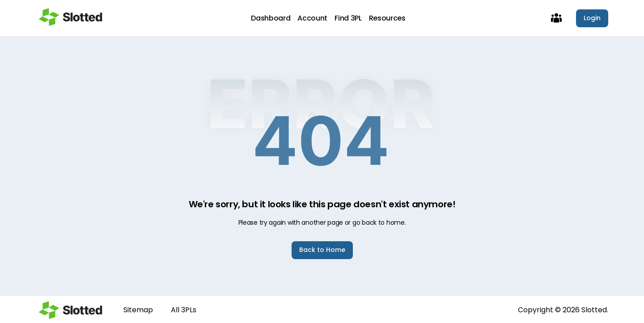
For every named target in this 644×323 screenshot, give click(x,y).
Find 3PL (348, 18)
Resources (387, 18)
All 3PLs (184, 310)
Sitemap (138, 310)
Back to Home (322, 250)
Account (312, 18)
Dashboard (271, 18)
